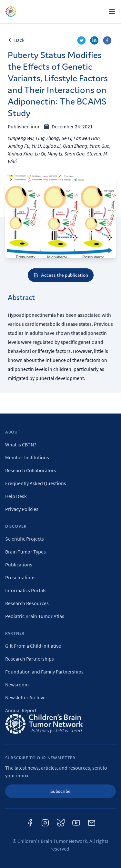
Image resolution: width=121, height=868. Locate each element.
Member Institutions (27, 457)
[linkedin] (95, 41)
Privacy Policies (22, 509)
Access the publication (61, 275)
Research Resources (27, 603)
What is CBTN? (21, 444)
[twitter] (82, 41)
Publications (19, 564)
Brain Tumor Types (25, 552)
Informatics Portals (26, 590)
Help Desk (16, 496)
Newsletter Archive (25, 697)
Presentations (20, 577)
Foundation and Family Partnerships (44, 672)
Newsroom (17, 684)
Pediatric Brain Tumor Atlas (35, 616)
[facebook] (108, 41)
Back (16, 40)
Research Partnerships (30, 659)
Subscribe (60, 791)
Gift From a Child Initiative (33, 646)
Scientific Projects (25, 539)
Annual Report (21, 710)
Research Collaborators (31, 470)
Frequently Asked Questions (36, 483)
